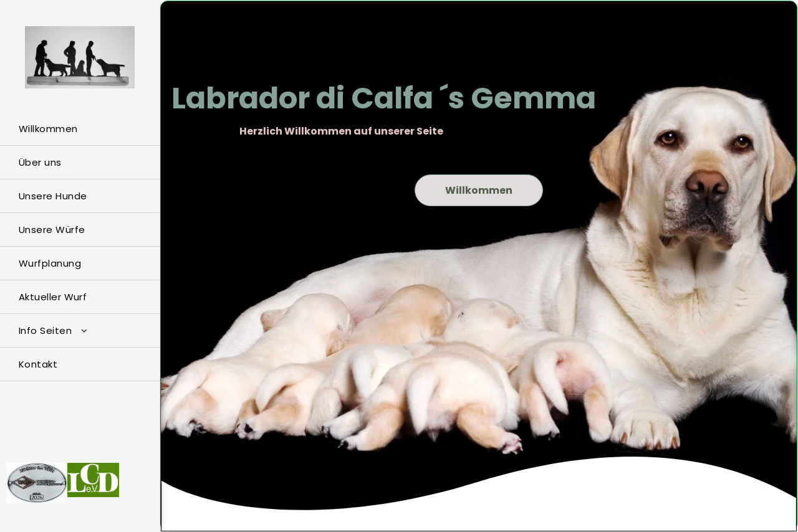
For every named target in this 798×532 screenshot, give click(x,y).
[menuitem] (80, 129)
